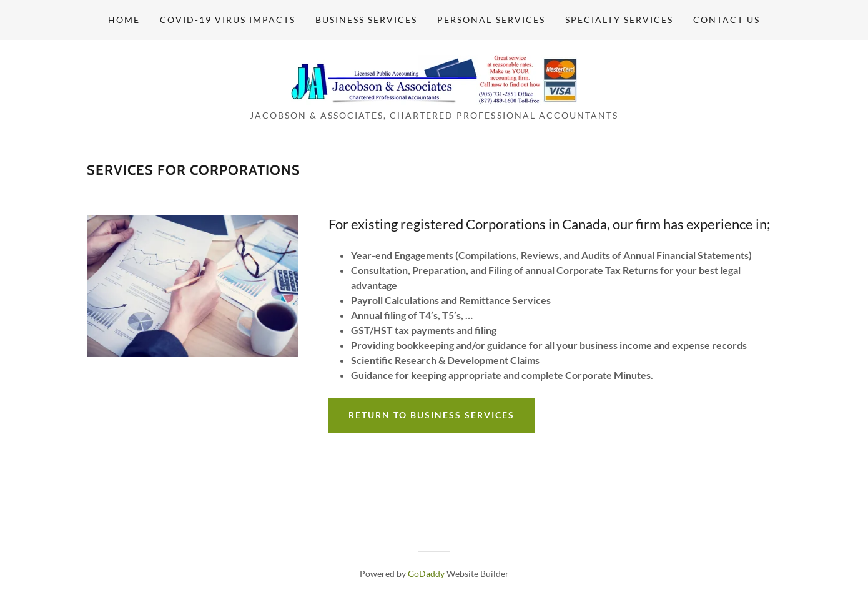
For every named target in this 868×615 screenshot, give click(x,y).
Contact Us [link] (727, 20)
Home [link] (124, 20)
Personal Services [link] (491, 20)
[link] (434, 78)
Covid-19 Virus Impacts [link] (228, 20)
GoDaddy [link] (426, 573)
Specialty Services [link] (619, 20)
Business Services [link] (366, 20)
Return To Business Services (432, 415)
